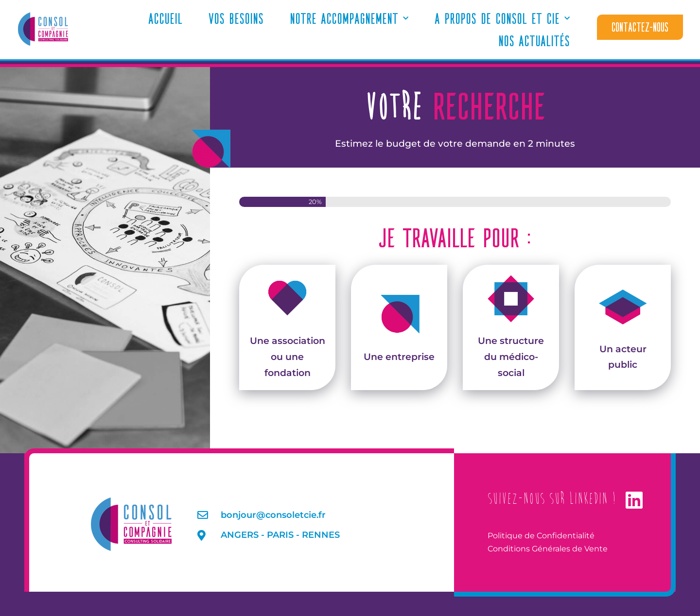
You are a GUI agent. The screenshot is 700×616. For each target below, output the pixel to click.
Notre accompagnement (349, 19)
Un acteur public (623, 327)
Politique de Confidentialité (541, 536)
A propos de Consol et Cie (502, 19)
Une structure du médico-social (511, 326)
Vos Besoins (236, 18)
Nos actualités (534, 41)
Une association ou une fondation (288, 326)
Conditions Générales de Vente (548, 549)
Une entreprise (399, 326)
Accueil (165, 18)
